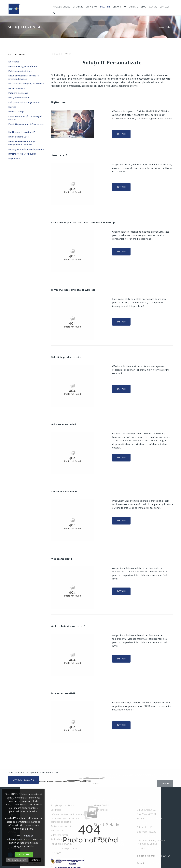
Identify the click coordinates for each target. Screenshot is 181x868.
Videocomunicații (16, 88)
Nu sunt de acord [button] (17, 860)
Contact (165, 7)
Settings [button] (35, 860)
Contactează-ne (23, 780)
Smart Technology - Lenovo (65, 848)
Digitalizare (14, 159)
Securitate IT (15, 62)
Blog (143, 7)
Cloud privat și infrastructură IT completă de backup (66, 820)
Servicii (117, 7)
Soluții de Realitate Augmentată (24, 102)
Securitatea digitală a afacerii (22, 66)
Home (162, 27)
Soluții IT (105, 7)
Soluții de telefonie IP (19, 97)
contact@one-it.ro (154, 863)
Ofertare (78, 7)
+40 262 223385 (153, 819)
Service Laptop (16, 111)
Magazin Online (61, 7)
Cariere (153, 7)
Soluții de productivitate (20, 71)
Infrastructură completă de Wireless (26, 84)
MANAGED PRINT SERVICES (22, 154)
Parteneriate (131, 7)
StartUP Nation (108, 825)
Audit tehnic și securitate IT (22, 132)
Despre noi (92, 7)
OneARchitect (101, 810)
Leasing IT (56, 852)
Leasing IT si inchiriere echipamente (26, 149)
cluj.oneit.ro (153, 848)
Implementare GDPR (19, 137)
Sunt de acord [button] (24, 854)
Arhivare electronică (18, 93)
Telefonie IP (57, 831)
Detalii (121, 134)
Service (12, 107)
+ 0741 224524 (163, 856)
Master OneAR (101, 805)
